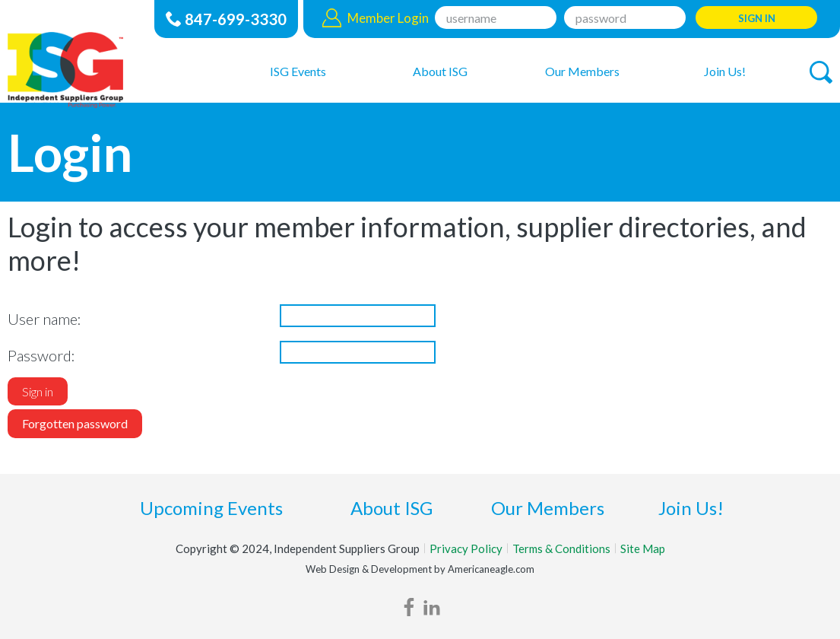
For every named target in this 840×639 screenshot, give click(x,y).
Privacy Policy (466, 548)
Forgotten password (75, 423)
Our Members (548, 508)
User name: (44, 319)
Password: (41, 355)
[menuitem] (298, 71)
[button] (821, 72)
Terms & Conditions (561, 548)
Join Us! (691, 508)
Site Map (643, 548)
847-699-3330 (236, 19)
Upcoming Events (211, 508)
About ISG (391, 508)
